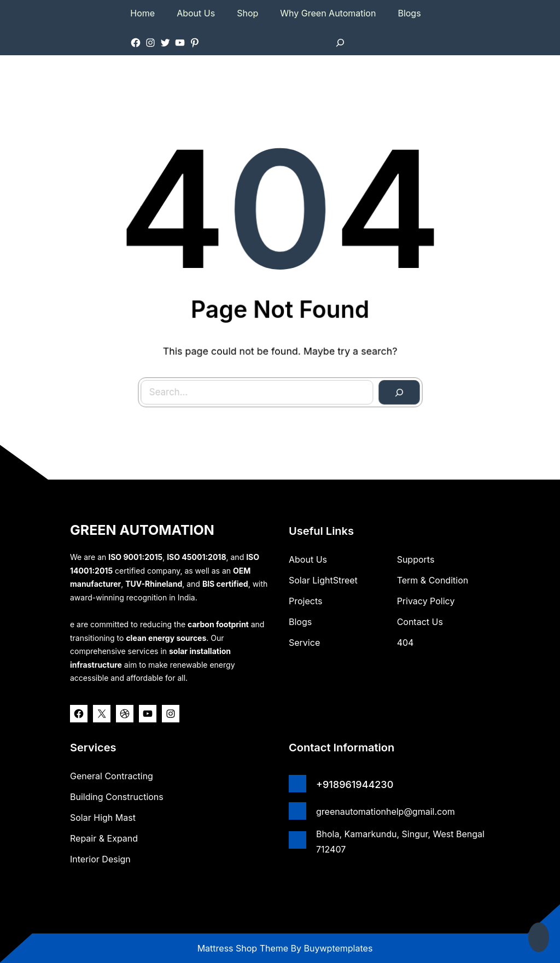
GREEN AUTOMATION (142, 530)
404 (406, 643)
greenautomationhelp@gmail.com (386, 812)
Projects (305, 601)
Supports (416, 559)
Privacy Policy (426, 601)
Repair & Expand (104, 838)
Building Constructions (117, 797)
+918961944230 (355, 784)
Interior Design (100, 859)
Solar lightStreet (323, 580)
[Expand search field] (340, 43)
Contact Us (420, 622)
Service (304, 643)
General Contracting (112, 776)
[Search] (393, 386)
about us (308, 559)
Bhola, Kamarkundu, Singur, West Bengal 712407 (400, 842)
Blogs (300, 622)
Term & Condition (433, 580)
